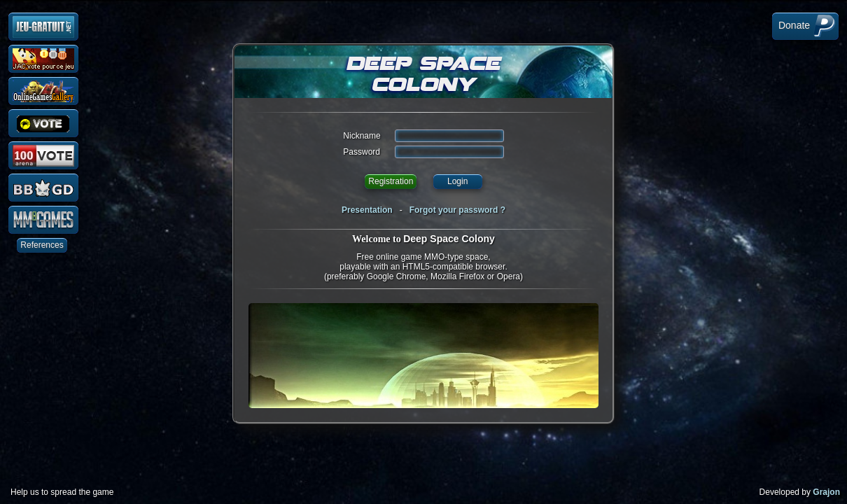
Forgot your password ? (457, 210)
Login (457, 181)
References (42, 245)
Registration (391, 181)
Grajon (826, 492)
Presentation (367, 210)
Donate (805, 26)
